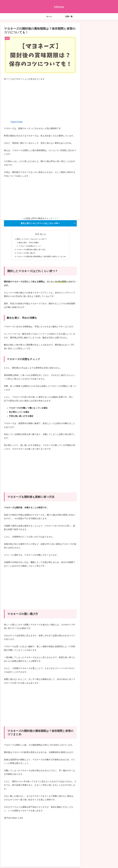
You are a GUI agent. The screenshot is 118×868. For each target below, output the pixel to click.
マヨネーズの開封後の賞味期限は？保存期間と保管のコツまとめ (41, 257)
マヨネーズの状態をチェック (29, 246)
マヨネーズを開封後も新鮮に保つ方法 (30, 250)
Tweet (13, 122)
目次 (37, 234)
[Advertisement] (40, 100)
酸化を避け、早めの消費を (28, 243)
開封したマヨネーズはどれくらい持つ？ (31, 239)
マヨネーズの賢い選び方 (25, 254)
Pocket (19, 122)
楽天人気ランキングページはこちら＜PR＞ (40, 223)
